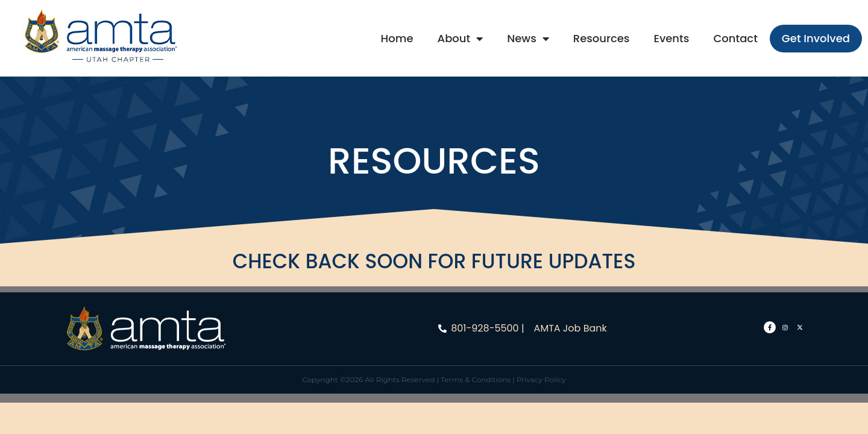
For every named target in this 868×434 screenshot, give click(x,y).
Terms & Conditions (476, 379)
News (528, 39)
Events (671, 38)
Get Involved (816, 38)
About (461, 39)
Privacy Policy (541, 379)
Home (397, 38)
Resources (602, 38)
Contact (735, 38)
